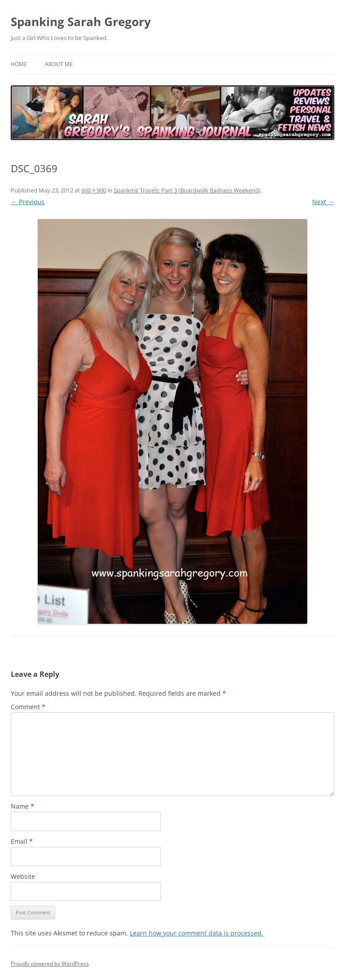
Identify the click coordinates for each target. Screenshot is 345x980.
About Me (59, 64)
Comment (28, 707)
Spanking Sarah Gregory (81, 22)
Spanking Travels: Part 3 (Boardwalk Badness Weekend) (187, 190)
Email (22, 841)
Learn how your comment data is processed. (197, 933)
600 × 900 (94, 190)
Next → (323, 202)
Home (19, 64)
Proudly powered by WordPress (50, 964)
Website (23, 876)
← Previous (28, 202)
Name (22, 806)
